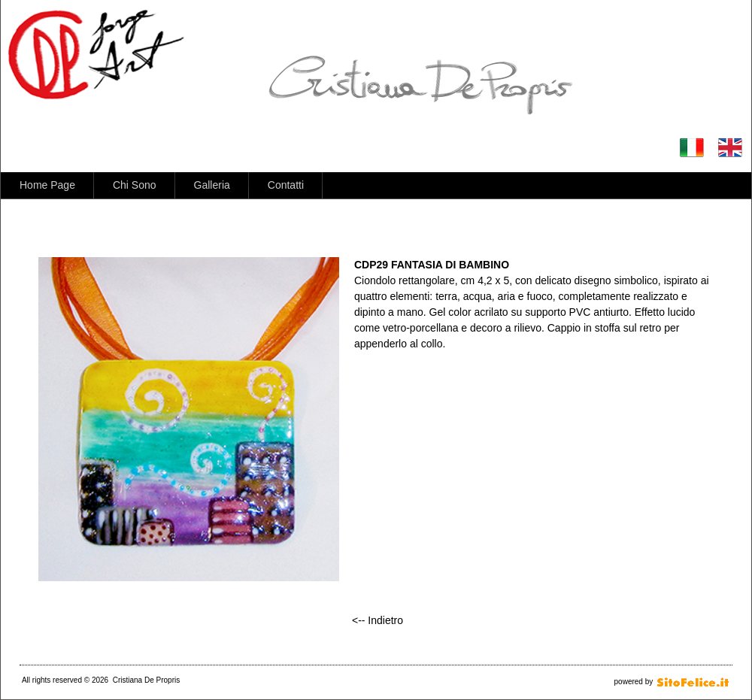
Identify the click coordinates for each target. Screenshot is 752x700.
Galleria (212, 185)
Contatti (286, 185)
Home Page (47, 185)
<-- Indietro (378, 620)
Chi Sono (135, 185)
